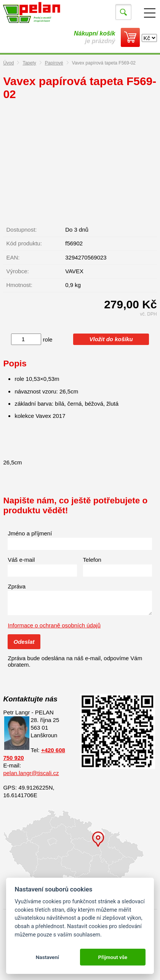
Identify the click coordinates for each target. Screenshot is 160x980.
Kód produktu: (24, 243)
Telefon (92, 560)
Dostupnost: (21, 230)
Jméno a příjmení (30, 533)
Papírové (54, 63)
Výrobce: (17, 271)
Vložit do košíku (111, 339)
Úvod (8, 63)
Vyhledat (123, 12)
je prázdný (94, 37)
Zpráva (17, 586)
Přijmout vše (113, 957)
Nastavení (47, 957)
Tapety (29, 63)
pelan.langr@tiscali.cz (31, 773)
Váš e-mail (21, 560)
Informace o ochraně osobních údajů (54, 625)
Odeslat (24, 642)
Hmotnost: (19, 285)
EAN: (13, 257)
